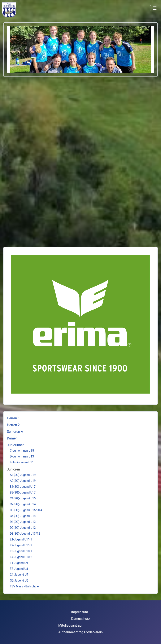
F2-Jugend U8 (19, 569)
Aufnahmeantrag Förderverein (80, 632)
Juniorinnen (16, 445)
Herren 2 (13, 425)
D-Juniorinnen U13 (22, 456)
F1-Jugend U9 (19, 563)
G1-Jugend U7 (19, 575)
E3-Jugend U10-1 (21, 551)
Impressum (80, 612)
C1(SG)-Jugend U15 (23, 498)
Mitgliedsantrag (70, 625)
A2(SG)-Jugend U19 (23, 481)
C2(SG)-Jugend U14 (23, 504)
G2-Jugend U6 (19, 581)
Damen (12, 438)
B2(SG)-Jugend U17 (23, 492)
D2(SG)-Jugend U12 (23, 528)
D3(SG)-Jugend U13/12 (25, 534)
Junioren (13, 469)
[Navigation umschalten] (155, 8)
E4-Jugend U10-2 (21, 557)
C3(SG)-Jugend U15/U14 (26, 510)
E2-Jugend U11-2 (21, 545)
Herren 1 (13, 418)
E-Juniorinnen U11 (22, 462)
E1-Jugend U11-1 (21, 539)
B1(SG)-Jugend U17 (23, 487)
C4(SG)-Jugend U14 (23, 516)
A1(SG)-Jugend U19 (23, 475)
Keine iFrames (21, 10)
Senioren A (15, 432)
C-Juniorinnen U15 (22, 451)
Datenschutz (80, 619)
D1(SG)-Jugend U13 (23, 522)
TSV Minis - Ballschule (24, 586)
